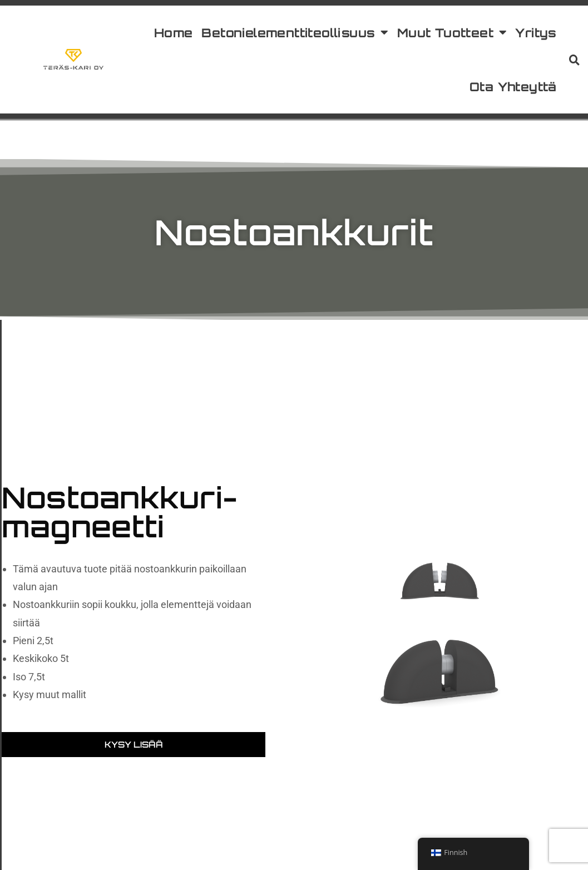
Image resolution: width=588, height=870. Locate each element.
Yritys (536, 33)
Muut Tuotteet (452, 33)
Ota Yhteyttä (513, 86)
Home (174, 33)
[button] (575, 60)
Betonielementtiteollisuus (295, 33)
